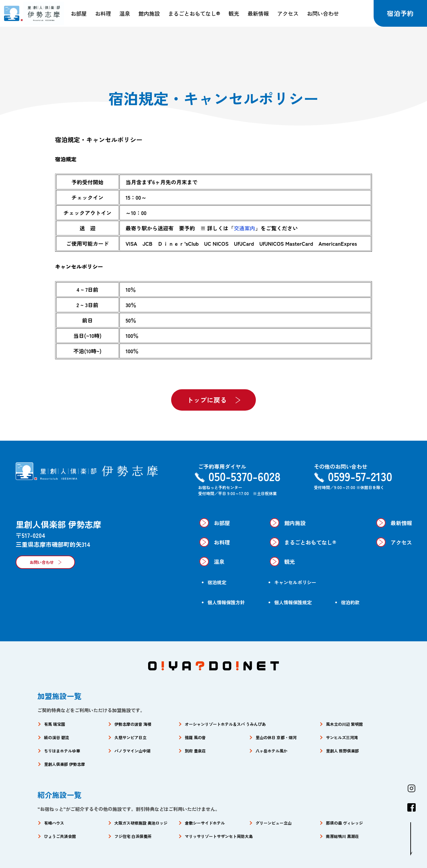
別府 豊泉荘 (195, 751)
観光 (234, 13)
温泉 (125, 13)
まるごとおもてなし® (194, 13)
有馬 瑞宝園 (55, 724)
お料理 (103, 13)
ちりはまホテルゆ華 (62, 751)
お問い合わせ (323, 13)
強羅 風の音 (195, 737)
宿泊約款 (350, 602)
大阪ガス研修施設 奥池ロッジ (141, 823)
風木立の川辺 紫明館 (344, 724)
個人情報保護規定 (293, 602)
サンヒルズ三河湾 (342, 737)
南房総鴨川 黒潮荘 (342, 836)
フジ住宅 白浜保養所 (133, 836)
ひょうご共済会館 (60, 836)
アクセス (288, 13)
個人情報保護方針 (226, 602)
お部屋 (79, 13)
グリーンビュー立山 (274, 823)
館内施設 (149, 13)
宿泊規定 (217, 582)
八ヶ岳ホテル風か (272, 751)
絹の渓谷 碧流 (57, 737)
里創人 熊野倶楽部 (342, 751)
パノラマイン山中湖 (132, 751)
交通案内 (245, 228)
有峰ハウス (54, 823)
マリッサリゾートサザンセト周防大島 (219, 836)
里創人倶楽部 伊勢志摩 (65, 764)
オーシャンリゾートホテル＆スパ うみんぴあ (225, 724)
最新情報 (258, 13)
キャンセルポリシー (295, 582)
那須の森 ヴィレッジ (344, 823)
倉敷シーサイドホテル (205, 823)
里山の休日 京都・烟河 (276, 737)
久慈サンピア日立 (130, 737)
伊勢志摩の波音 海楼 (133, 724)
